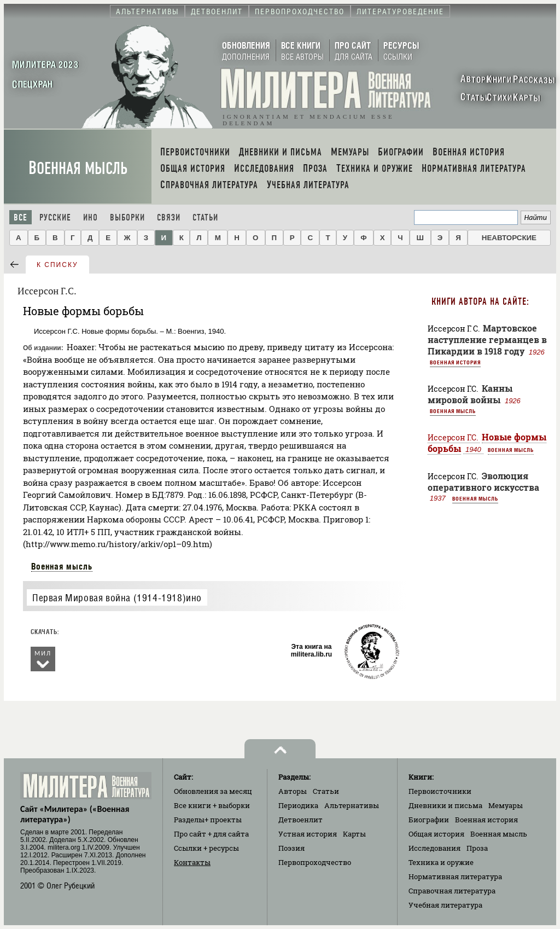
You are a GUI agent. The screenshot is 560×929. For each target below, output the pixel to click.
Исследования (434, 848)
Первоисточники (440, 791)
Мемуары (506, 805)
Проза (477, 848)
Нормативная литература (455, 876)
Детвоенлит (301, 820)
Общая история (436, 834)
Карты (354, 834)
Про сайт (211, 834)
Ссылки (206, 848)
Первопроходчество (315, 862)
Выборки (127, 217)
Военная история (455, 362)
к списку (57, 265)
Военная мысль (78, 168)
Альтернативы (352, 805)
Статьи (205, 217)
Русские (55, 217)
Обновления (213, 791)
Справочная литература (452, 891)
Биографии (429, 820)
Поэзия (291, 848)
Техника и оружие (441, 862)
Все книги (212, 805)
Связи (169, 217)
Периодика (298, 805)
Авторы (293, 791)
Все (21, 217)
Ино (91, 217)
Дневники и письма (445, 805)
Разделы (208, 820)
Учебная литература (445, 905)
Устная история (308, 834)
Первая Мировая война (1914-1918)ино (117, 598)
